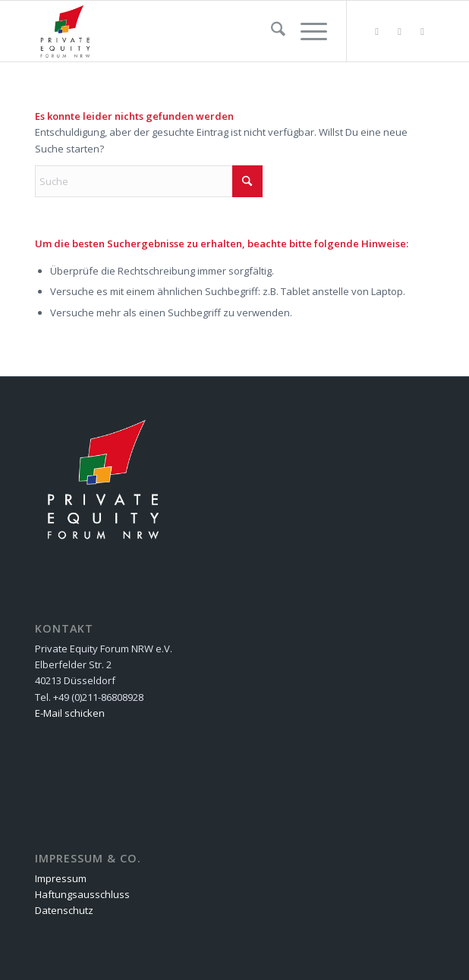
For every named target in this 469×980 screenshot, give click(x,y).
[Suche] (271, 31)
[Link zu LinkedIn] (423, 31)
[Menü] (306, 31)
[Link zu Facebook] (400, 31)
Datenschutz (64, 910)
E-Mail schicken (70, 713)
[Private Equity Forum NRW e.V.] (194, 31)
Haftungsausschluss (82, 894)
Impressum (61, 878)
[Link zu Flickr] (377, 31)
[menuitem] (271, 31)
